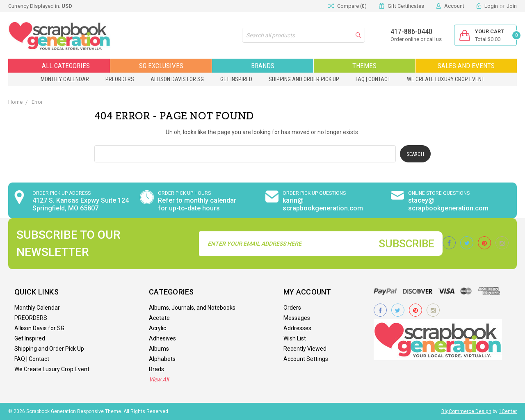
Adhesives (162, 338)
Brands (263, 66)
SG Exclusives (161, 66)
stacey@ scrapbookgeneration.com (448, 204)
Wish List (295, 338)
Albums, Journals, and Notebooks (192, 308)
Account (454, 6)
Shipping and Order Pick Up (304, 79)
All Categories (59, 66)
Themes (364, 66)
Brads (156, 369)
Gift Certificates (406, 6)
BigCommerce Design (466, 411)
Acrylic (157, 328)
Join (512, 6)
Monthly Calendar (65, 79)
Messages (297, 318)
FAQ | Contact (373, 79)
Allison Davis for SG (177, 79)
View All (159, 379)
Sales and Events (466, 66)
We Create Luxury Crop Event (446, 79)
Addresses (297, 328)
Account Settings (306, 359)
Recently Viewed (305, 349)
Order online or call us (416, 39)
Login (491, 6)
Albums (159, 349)
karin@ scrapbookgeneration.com (323, 204)
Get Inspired (236, 79)
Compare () (347, 6)
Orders (292, 308)
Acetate (159, 318)
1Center (508, 411)
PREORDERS (120, 79)
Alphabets (162, 359)
